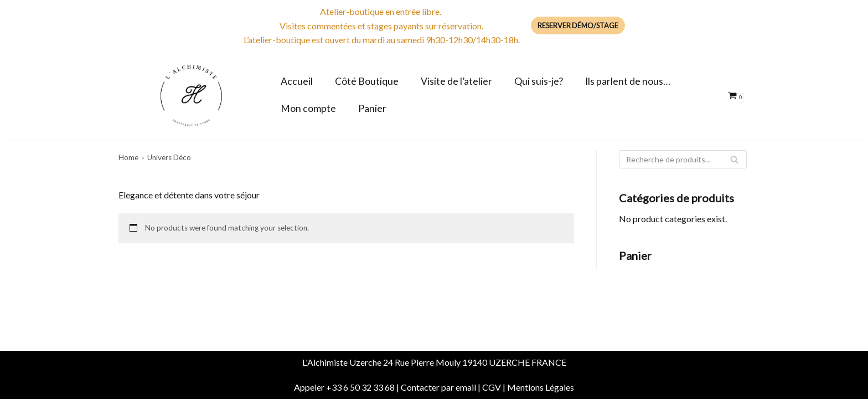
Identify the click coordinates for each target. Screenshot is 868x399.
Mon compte (308, 108)
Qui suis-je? (539, 81)
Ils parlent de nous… (628, 81)
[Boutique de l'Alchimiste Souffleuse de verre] (191, 95)
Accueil (297, 81)
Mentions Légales (541, 387)
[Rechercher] (683, 159)
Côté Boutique (367, 81)
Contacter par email (438, 387)
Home (128, 157)
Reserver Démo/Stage (578, 25)
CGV (492, 387)
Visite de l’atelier (456, 81)
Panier (372, 108)
